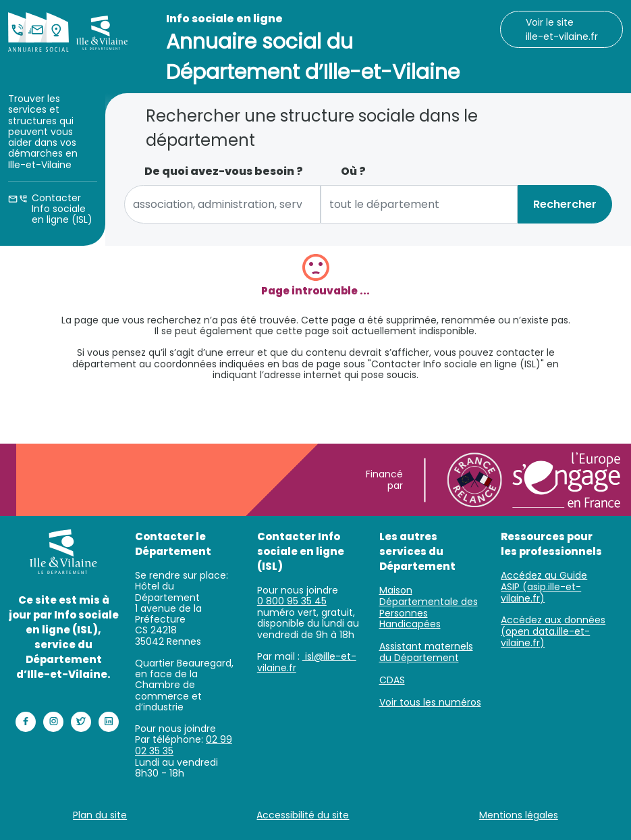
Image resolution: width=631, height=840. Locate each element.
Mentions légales (519, 815)
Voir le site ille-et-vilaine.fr (562, 29)
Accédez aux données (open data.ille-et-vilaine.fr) (553, 631)
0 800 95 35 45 (292, 601)
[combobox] (223, 204)
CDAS (392, 680)
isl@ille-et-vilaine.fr (307, 662)
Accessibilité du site (303, 815)
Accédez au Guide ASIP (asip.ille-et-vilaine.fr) (544, 587)
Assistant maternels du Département (426, 652)
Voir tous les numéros (430, 702)
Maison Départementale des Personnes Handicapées (429, 607)
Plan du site (100, 815)
